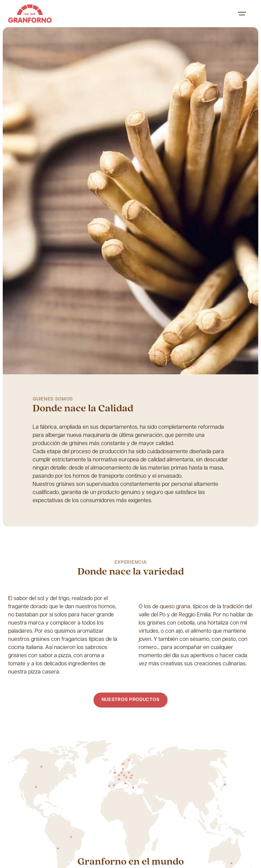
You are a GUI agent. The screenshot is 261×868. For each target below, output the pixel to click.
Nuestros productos (131, 700)
